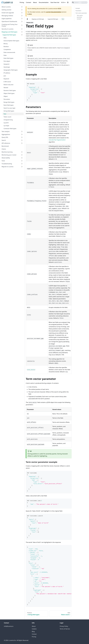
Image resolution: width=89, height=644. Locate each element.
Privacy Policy (64, 626)
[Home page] (27, 19)
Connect (29, 2)
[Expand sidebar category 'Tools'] (22, 161)
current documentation (54, 12)
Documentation (44, 2)
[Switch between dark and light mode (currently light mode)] (68, 2)
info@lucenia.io (9, 626)
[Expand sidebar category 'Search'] (22, 140)
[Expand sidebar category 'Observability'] (22, 158)
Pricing (22, 2)
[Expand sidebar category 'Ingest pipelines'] (22, 19)
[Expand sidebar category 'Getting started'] (22, 10)
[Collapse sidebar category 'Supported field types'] (22, 35)
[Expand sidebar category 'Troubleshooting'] (22, 164)
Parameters (78, 11)
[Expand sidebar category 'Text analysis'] (22, 131)
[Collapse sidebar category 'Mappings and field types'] (22, 32)
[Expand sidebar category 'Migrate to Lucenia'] (22, 167)
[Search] (80, 2)
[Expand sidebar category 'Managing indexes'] (22, 16)
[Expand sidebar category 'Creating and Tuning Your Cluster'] (22, 25)
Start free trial (55, 2)
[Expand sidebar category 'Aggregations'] (22, 134)
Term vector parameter (81, 13)
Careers (34, 629)
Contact (34, 634)
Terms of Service (65, 629)
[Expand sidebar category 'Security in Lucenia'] (22, 29)
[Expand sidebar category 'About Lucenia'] (22, 7)
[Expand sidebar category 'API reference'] (22, 143)
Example (78, 8)
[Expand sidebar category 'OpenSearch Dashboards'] (22, 21)
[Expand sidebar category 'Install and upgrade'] (22, 13)
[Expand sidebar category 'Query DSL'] (22, 137)
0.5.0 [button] (63, 2)
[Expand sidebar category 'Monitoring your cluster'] (22, 155)
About (35, 2)
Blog (33, 631)
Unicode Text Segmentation (57, 140)
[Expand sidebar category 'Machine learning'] (22, 152)
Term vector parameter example (80, 17)
